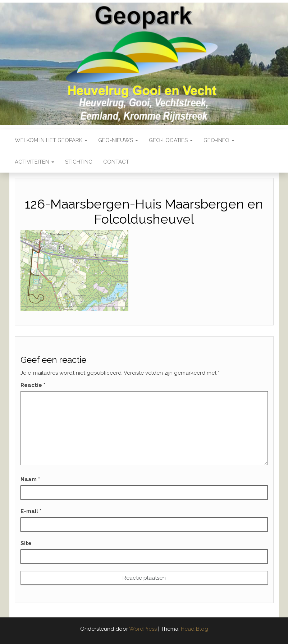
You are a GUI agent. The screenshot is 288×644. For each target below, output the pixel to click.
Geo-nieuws (118, 140)
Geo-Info (219, 140)
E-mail (31, 511)
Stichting (79, 162)
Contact (116, 162)
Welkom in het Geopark (51, 140)
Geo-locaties (171, 140)
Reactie (33, 385)
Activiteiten (35, 162)
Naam (30, 479)
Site (26, 543)
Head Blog (195, 629)
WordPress (143, 629)
